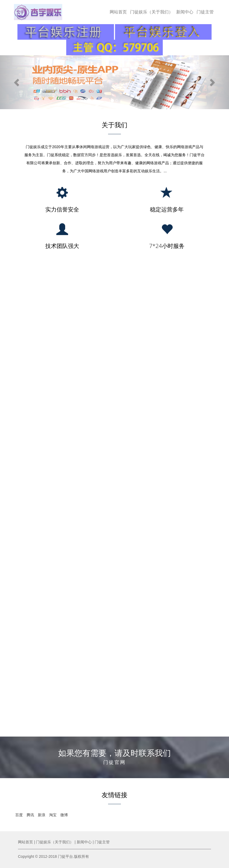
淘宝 (53, 815)
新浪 (42, 815)
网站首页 (118, 12)
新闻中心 (185, 12)
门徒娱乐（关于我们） (152, 12)
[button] (17, 82)
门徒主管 (205, 12)
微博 (64, 815)
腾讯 (30, 815)
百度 (19, 815)
